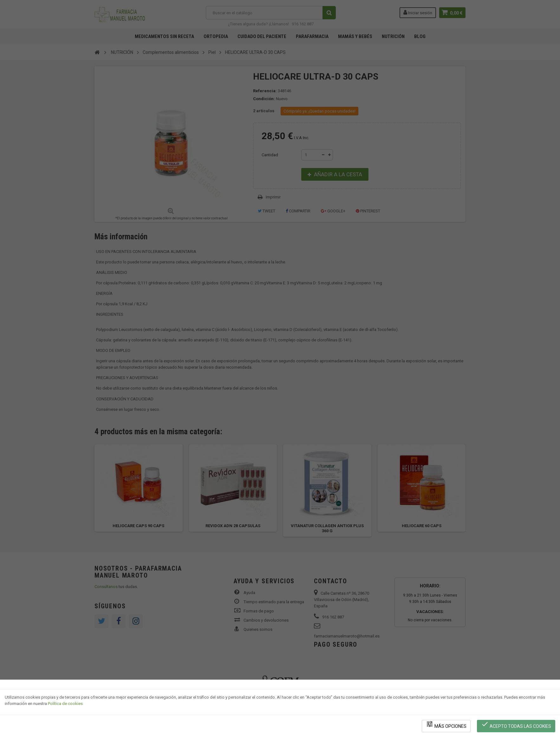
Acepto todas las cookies (516, 724)
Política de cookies (65, 704)
